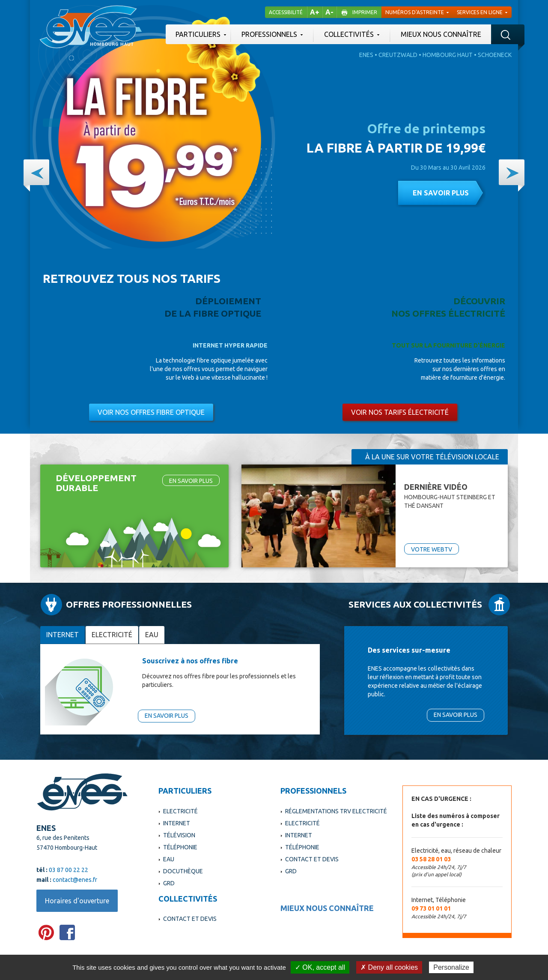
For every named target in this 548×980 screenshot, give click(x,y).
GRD (169, 883)
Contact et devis (190, 919)
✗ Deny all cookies (389, 967)
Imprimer (365, 12)
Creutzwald (398, 55)
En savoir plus (441, 193)
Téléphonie (180, 847)
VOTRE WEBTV (432, 549)
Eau (152, 635)
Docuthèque (183, 871)
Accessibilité (286, 12)
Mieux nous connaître (441, 34)
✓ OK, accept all (320, 967)
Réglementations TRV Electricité (336, 811)
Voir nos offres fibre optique (151, 412)
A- (329, 12)
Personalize (451, 967)
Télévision (179, 835)
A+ (315, 12)
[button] (36, 172)
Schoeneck (495, 55)
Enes (366, 55)
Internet (63, 635)
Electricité (112, 635)
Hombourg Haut (448, 55)
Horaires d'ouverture (77, 901)
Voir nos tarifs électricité (400, 412)
